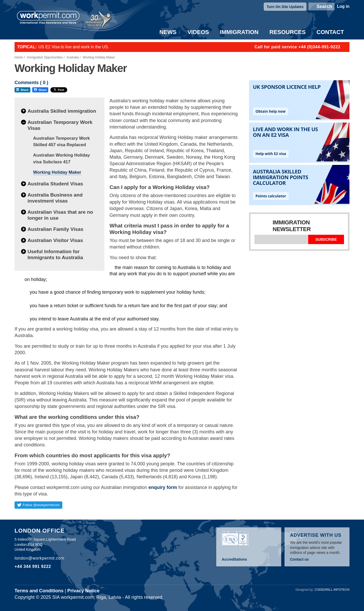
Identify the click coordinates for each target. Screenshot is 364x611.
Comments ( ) (31, 83)
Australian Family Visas (55, 229)
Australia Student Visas (55, 184)
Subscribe (326, 239)
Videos (198, 32)
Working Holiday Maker (57, 172)
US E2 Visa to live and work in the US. (74, 47)
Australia (73, 57)
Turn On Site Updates (285, 7)
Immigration (239, 32)
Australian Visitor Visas (55, 240)
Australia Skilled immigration (62, 111)
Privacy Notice (83, 591)
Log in (343, 6)
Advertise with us (316, 535)
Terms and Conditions (39, 591)
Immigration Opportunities (45, 57)
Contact (330, 32)
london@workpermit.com (39, 558)
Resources (288, 32)
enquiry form (163, 487)
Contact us (299, 559)
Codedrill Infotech (332, 590)
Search (324, 6)
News (168, 32)
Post (59, 90)
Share (22, 90)
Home (19, 57)
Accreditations (234, 559)
